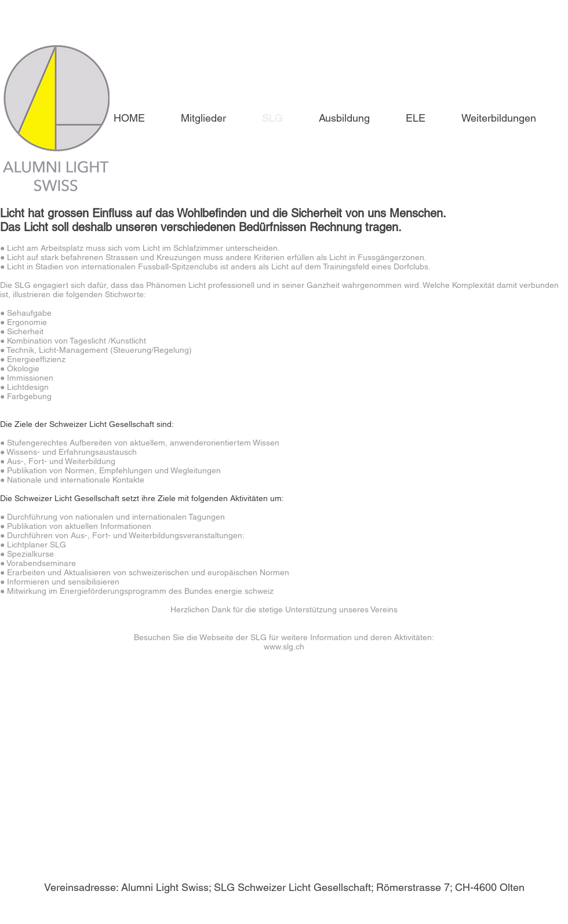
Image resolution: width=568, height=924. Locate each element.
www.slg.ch (284, 647)
